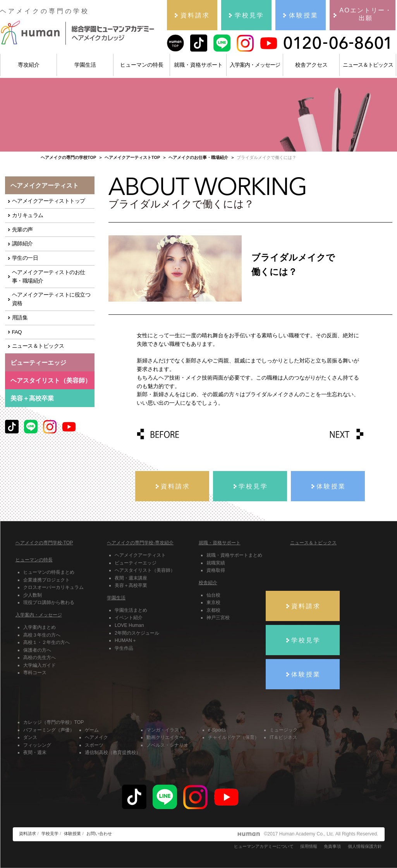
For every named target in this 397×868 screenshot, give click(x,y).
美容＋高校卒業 (32, 398)
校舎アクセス (311, 65)
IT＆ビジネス (283, 737)
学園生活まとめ (131, 610)
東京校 (213, 602)
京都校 (213, 610)
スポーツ (94, 745)
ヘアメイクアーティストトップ (49, 201)
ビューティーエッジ (136, 563)
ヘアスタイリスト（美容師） (145, 570)
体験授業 (72, 833)
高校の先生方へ (40, 657)
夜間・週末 (35, 752)
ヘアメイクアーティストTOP (132, 157)
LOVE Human (129, 625)
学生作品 (124, 648)
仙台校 (213, 595)
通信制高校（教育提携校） (113, 752)
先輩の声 (22, 230)
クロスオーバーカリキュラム (53, 587)
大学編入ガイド (40, 665)
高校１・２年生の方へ (46, 642)
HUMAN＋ (126, 640)
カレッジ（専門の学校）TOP (54, 722)
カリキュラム (28, 215)
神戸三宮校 (218, 618)
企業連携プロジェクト (46, 580)
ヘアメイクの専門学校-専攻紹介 (140, 543)
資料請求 (27, 833)
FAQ (17, 332)
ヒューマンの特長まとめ (49, 572)
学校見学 (50, 833)
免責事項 (332, 846)
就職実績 (216, 563)
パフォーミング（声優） (49, 730)
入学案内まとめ (40, 627)
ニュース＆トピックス (368, 65)
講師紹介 (22, 244)
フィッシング (37, 745)
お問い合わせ (99, 833)
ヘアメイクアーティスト (140, 555)
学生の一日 (25, 258)
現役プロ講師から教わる (49, 602)
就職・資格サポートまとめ (234, 555)
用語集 (20, 318)
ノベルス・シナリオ (167, 745)
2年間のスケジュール (137, 633)
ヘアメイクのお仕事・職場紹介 (198, 157)
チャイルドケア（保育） (234, 737)
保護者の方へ (37, 650)
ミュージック (284, 730)
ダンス (30, 737)
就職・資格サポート (198, 65)
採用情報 (309, 846)
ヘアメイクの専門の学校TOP (68, 157)
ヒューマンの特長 (142, 65)
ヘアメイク (96, 737)
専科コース (35, 673)
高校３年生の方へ (42, 635)
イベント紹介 (129, 618)
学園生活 (85, 65)
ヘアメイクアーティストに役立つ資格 (51, 299)
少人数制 (33, 595)
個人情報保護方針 (365, 846)
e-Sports (217, 730)
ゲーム (92, 730)
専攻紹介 (29, 65)
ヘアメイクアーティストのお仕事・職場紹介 (49, 277)
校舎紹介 (208, 583)
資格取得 (216, 570)
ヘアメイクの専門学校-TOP (44, 543)
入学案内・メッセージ (255, 65)
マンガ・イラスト (165, 730)
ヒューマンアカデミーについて (264, 846)
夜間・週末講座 (131, 578)
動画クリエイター (165, 737)
